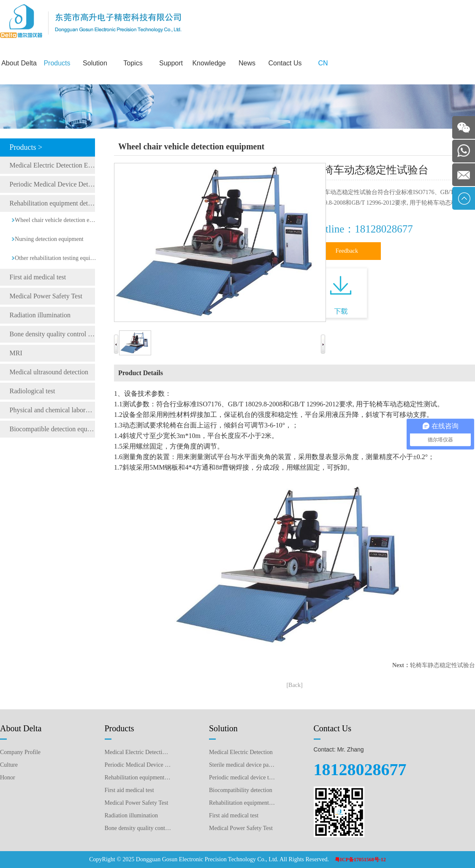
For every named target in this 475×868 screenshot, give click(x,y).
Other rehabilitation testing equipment (56, 258)
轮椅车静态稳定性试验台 (442, 665)
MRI (16, 353)
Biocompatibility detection (241, 790)
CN (323, 63)
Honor (8, 777)
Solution (95, 63)
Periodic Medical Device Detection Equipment (53, 184)
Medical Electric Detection (241, 752)
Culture (9, 765)
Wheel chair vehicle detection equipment (56, 220)
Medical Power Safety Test (46, 296)
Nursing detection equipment (49, 239)
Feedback (347, 251)
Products (57, 63)
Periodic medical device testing (242, 777)
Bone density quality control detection (53, 334)
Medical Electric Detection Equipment (53, 165)
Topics (133, 63)
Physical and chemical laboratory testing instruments (53, 410)
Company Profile (20, 752)
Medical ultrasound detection (49, 372)
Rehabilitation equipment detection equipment (53, 203)
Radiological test (33, 391)
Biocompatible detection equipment (53, 429)
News (247, 63)
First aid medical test (38, 277)
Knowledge (209, 63)
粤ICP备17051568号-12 (360, 860)
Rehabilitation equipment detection (242, 803)
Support (171, 63)
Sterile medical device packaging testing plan (242, 765)
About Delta (19, 63)
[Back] (294, 685)
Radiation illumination (40, 315)
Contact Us (285, 63)
